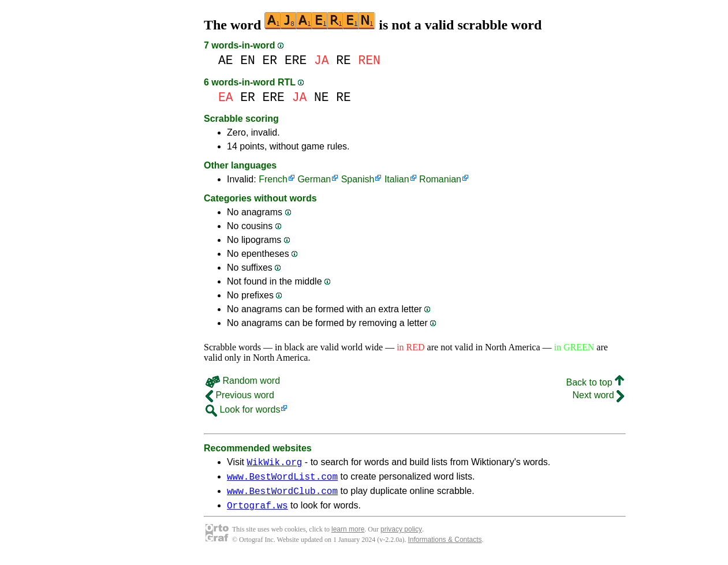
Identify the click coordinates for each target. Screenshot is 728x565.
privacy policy (401, 536)
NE (322, 97)
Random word (243, 381)
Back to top (596, 382)
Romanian (440, 179)
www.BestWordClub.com (282, 496)
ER (270, 60)
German (314, 179)
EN (248, 60)
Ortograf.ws (257, 512)
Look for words (243, 409)
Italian (397, 179)
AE (226, 60)
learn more (348, 536)
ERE (296, 60)
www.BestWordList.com (282, 480)
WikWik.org (274, 463)
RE (344, 60)
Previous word (240, 395)
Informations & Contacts (445, 547)
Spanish (358, 179)
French (273, 179)
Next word (598, 395)
